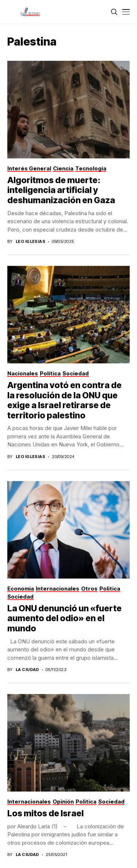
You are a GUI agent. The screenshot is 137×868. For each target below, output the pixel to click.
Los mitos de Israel (45, 813)
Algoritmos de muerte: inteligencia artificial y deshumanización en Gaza (61, 190)
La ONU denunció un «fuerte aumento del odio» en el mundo (64, 618)
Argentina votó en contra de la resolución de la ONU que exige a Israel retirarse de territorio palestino (64, 400)
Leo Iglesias (31, 242)
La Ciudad (27, 670)
